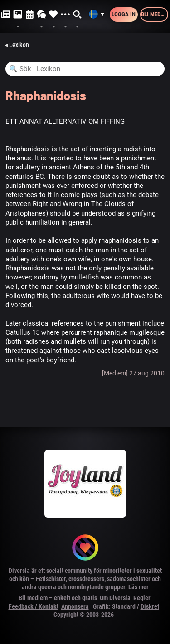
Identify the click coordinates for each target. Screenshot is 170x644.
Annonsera (75, 606)
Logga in (124, 14)
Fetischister (51, 579)
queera (47, 587)
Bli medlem (155, 14)
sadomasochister (129, 579)
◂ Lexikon (17, 45)
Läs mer (138, 587)
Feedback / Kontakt (34, 606)
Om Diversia (115, 598)
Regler (142, 598)
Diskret (150, 606)
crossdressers (86, 579)
